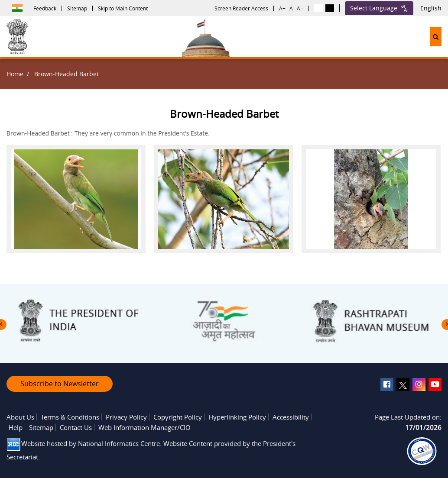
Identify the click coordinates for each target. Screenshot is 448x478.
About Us (20, 417)
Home (15, 74)
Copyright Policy (178, 417)
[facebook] (387, 384)
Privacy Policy (126, 417)
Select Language (379, 8)
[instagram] (419, 384)
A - (300, 8)
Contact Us (76, 427)
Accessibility (291, 417)
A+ (282, 8)
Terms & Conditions (70, 417)
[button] (436, 37)
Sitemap (77, 8)
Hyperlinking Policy (237, 417)
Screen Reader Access (241, 8)
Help (16, 427)
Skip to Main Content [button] (123, 8)
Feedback (45, 8)
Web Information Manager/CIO (144, 427)
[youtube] (435, 384)
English (431, 8)
